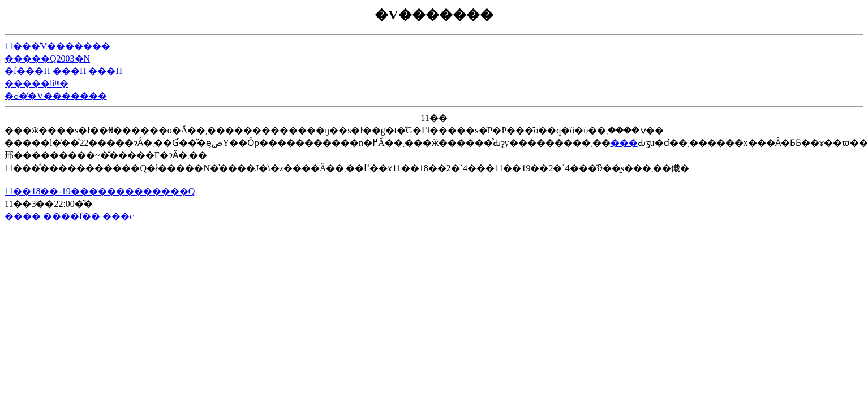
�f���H (27, 71)
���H (70, 71)
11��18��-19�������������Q (100, 191)
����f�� (72, 216)
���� (23, 216)
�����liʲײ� (36, 83)
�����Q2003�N (47, 59)
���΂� (624, 143)
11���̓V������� (57, 46)
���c (118, 216)
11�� (434, 118)
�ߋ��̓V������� (56, 96)
